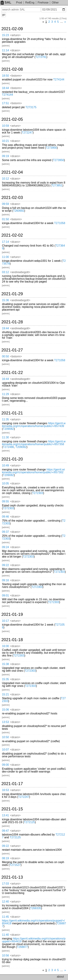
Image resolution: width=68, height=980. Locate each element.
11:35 (5, 419)
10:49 (5, 465)
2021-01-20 (12, 459)
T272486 (8, 447)
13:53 (5, 722)
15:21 (5, 694)
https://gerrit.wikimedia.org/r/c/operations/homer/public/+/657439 (34, 425)
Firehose (43, 3)
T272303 (38, 493)
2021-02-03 (12, 198)
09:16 (5, 580)
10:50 (5, 737)
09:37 (5, 532)
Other (55, 3)
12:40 (5, 902)
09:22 (5, 565)
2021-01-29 (12, 294)
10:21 (5, 141)
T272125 (29, 822)
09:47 (5, 831)
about (60, 977)
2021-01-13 (12, 877)
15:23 (5, 35)
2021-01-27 (12, 350)
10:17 (5, 621)
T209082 (8, 429)
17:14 (5, 242)
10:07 (5, 750)
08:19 (5, 858)
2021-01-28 (12, 322)
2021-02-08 (12, 69)
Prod (19, 3)
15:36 (5, 300)
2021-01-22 (12, 373)
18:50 (5, 76)
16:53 (5, 790)
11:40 (5, 935)
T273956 (51, 148)
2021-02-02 (12, 235)
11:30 (5, 437)
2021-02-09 (12, 29)
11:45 (5, 917)
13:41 (5, 815)
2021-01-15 (12, 809)
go (4, 15)
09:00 (5, 765)
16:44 (5, 379)
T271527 (15, 865)
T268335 (36, 908)
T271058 (60, 223)
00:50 (5, 356)
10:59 (5, 126)
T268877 (22, 947)
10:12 (5, 179)
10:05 (5, 483)
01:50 (5, 219)
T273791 (41, 57)
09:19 (5, 156)
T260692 (19, 211)
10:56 (5, 955)
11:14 (5, 50)
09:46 (5, 517)
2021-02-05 (12, 119)
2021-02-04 (12, 172)
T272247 (27, 133)
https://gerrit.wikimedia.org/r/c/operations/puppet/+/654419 (33, 922)
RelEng (30, 3)
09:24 (5, 547)
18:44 (5, 88)
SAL (6, 2)
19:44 (5, 328)
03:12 (5, 272)
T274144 (59, 79)
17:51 (5, 103)
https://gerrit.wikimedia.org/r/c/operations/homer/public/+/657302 (33, 471)
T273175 (31, 107)
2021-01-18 (12, 640)
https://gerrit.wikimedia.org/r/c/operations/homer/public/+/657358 (34, 443)
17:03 (5, 884)
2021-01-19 (12, 614)
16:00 (5, 646)
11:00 (5, 257)
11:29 (5, 394)
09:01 (5, 595)
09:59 (5, 204)
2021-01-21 (12, 413)
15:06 (5, 710)
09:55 (5, 501)
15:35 (5, 679)
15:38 (5, 664)
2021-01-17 (12, 784)
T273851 (57, 185)
